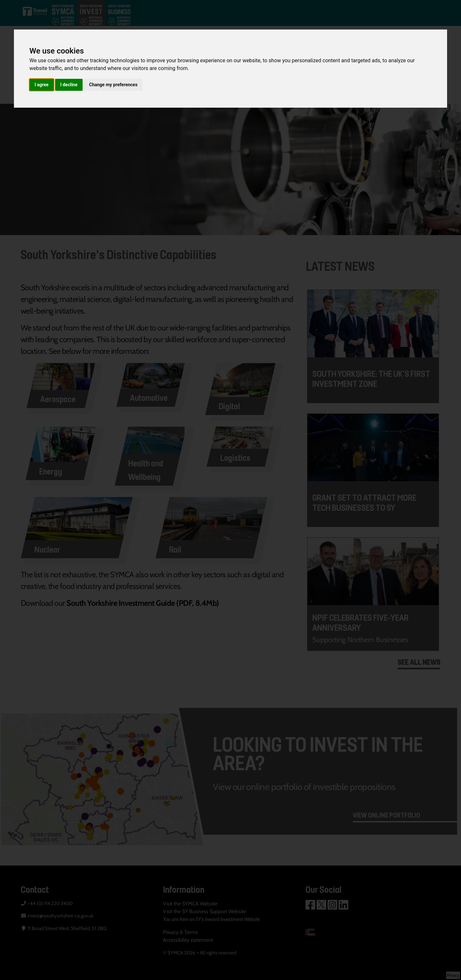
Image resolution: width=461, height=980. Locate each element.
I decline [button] (69, 85)
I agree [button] (42, 85)
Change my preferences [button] (113, 85)
